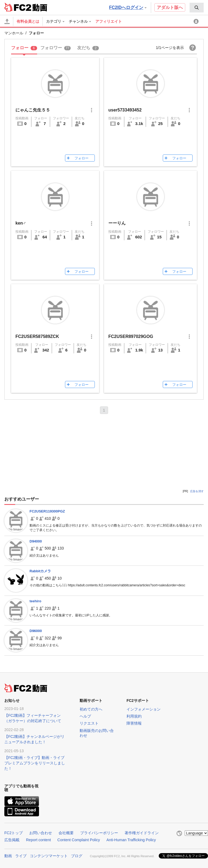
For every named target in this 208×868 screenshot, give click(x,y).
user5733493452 (125, 110)
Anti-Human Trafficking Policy (131, 840)
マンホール (14, 33)
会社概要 (66, 833)
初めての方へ (91, 709)
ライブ (21, 855)
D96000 (36, 631)
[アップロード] (7, 21)
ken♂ (21, 223)
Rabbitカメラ (40, 571)
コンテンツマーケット (49, 855)
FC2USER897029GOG (131, 336)
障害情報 (134, 723)
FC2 (18, 7)
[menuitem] (197, 8)
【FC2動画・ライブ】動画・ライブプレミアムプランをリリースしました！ (35, 763)
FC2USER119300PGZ (47, 511)
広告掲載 (12, 840)
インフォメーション (144, 709)
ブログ (77, 855)
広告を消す (197, 491)
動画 (8, 855)
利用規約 (134, 716)
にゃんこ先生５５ (33, 110)
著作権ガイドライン (142, 833)
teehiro (35, 601)
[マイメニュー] (197, 21)
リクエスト (89, 723)
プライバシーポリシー (99, 833)
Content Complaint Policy (79, 840)
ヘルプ (85, 716)
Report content (38, 840)
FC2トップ (14, 833)
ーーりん (117, 223)
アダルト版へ (170, 7)
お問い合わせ (41, 833)
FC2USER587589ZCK (37, 336)
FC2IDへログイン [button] (128, 7)
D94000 (36, 541)
